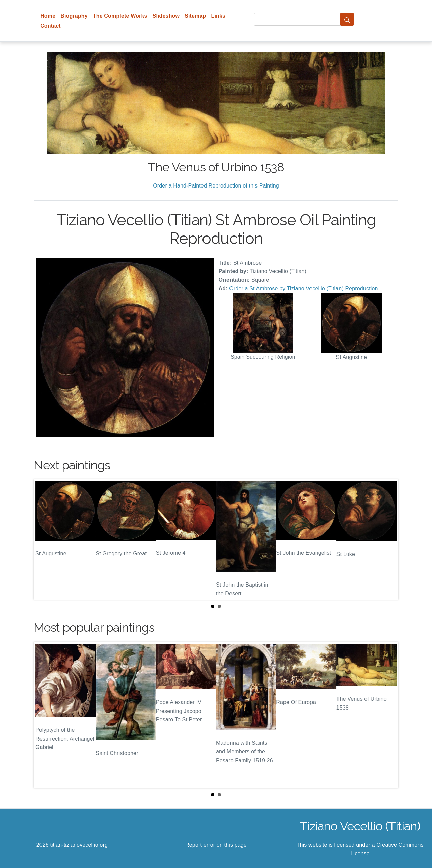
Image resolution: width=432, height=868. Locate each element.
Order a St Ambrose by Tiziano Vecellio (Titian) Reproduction (303, 288)
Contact (50, 26)
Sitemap (195, 16)
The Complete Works (120, 16)
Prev (44, 540)
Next (388, 540)
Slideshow (166, 16)
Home (48, 16)
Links (219, 16)
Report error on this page (216, 845)
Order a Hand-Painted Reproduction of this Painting (216, 186)
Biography (74, 16)
